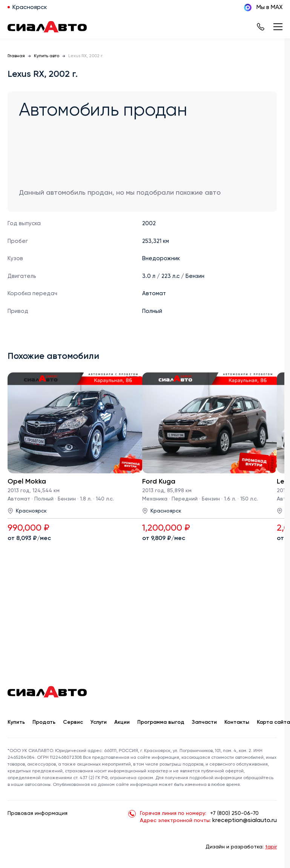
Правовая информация (38, 813)
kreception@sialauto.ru (245, 821)
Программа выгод (161, 722)
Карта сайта (273, 722)
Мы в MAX (263, 8)
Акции (122, 722)
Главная (16, 56)
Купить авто (47, 56)
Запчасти (204, 722)
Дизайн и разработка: (241, 847)
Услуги (99, 722)
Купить (16, 722)
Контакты (237, 722)
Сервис (73, 722)
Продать (44, 722)
